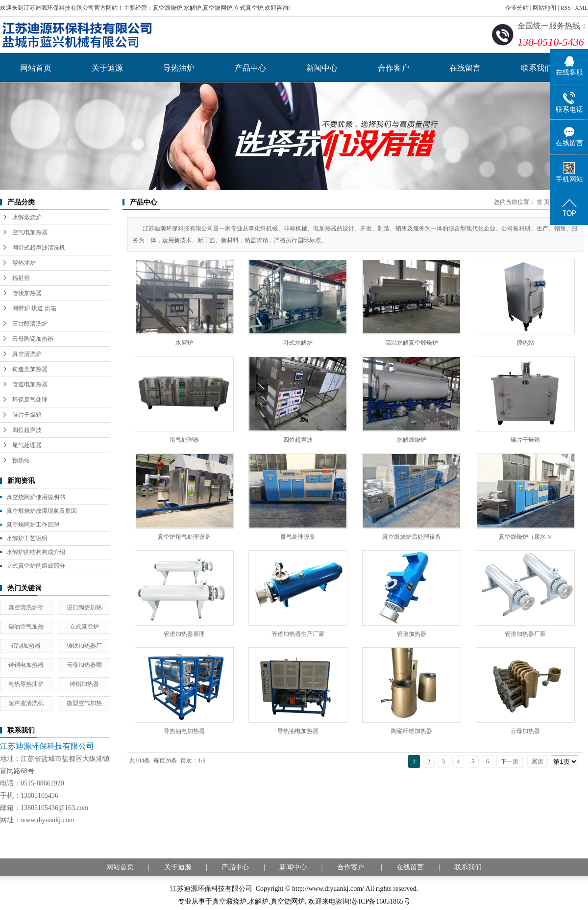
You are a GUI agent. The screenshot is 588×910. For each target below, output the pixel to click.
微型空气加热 (84, 703)
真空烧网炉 (288, 901)
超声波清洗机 (26, 703)
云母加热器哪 (84, 665)
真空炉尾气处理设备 (184, 537)
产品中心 (250, 68)
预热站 (21, 460)
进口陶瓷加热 (84, 607)
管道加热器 (412, 634)
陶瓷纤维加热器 (412, 731)
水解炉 (184, 343)
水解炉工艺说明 (27, 538)
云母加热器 (525, 731)
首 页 (543, 202)
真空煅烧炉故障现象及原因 (42, 511)
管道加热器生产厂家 (298, 634)
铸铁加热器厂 (84, 646)
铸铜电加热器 (26, 665)
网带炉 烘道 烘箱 (34, 308)
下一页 (510, 761)
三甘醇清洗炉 (30, 324)
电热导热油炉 (26, 684)
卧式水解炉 (298, 343)
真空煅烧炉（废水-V (526, 537)
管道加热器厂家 (525, 634)
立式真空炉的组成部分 (36, 566)
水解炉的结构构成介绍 (36, 552)
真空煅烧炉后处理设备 (412, 537)
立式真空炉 (84, 627)
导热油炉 (179, 68)
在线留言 (465, 68)
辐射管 (21, 278)
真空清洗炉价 (26, 607)
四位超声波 (27, 430)
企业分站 (517, 8)
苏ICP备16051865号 (381, 901)
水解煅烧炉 (27, 217)
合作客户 (393, 68)
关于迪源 (107, 68)
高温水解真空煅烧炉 (412, 343)
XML (581, 8)
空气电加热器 (30, 232)
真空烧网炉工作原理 (33, 525)
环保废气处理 (30, 400)
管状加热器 (27, 293)
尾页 (538, 761)
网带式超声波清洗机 (39, 248)
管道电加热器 (30, 384)
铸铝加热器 (84, 684)
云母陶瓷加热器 (33, 339)
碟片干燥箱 (27, 415)
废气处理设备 (298, 537)
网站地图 (544, 8)
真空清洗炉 (27, 354)
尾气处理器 (27, 445)
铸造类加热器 (30, 369)
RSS (566, 8)
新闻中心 (322, 68)
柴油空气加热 (26, 627)
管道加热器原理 (184, 634)
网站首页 (36, 68)
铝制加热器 (26, 646)
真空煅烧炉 (229, 901)
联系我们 (537, 68)
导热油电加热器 (184, 731)
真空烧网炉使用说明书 (36, 497)
